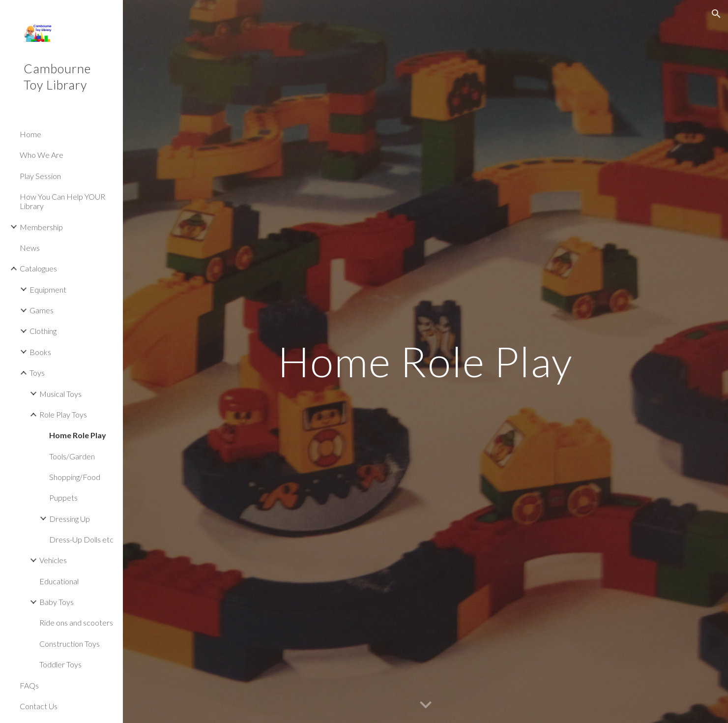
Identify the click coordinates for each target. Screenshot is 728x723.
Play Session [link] (40, 176)
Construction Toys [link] (70, 644)
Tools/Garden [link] (72, 456)
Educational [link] (59, 581)
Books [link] (40, 352)
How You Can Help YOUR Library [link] (62, 201)
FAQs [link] (29, 685)
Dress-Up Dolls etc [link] (81, 539)
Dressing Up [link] (70, 519)
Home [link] (30, 134)
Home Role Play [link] (78, 435)
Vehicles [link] (53, 560)
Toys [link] (37, 373)
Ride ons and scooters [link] (76, 622)
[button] (716, 14)
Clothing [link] (43, 331)
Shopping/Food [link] (75, 477)
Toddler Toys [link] (60, 664)
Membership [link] (41, 227)
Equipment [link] (48, 289)
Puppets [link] (63, 497)
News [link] (30, 248)
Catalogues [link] (38, 268)
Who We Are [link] (42, 155)
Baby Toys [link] (57, 602)
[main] (425, 361)
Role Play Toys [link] (63, 414)
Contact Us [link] (39, 706)
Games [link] (42, 310)
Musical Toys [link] (60, 394)
